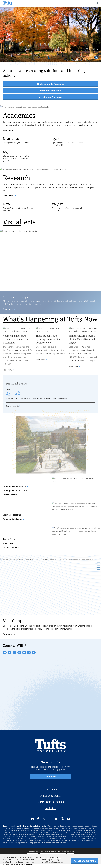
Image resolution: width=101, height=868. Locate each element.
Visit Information (10, 495)
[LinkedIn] (19, 652)
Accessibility (33, 852)
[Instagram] (5, 652)
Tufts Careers (50, 789)
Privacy (70, 852)
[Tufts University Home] (8, 3)
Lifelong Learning (11, 548)
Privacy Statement (27, 864)
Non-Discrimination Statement (56, 843)
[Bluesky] (34, 652)
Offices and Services (50, 796)
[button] (96, 57)
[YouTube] (24, 652)
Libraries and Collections (50, 802)
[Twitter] (14, 652)
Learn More (50, 777)
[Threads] (29, 652)
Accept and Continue (85, 861)
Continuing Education (51, 97)
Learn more (8, 130)
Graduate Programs (51, 91)
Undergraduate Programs (50, 84)
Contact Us (50, 808)
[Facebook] (10, 652)
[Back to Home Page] (51, 746)
